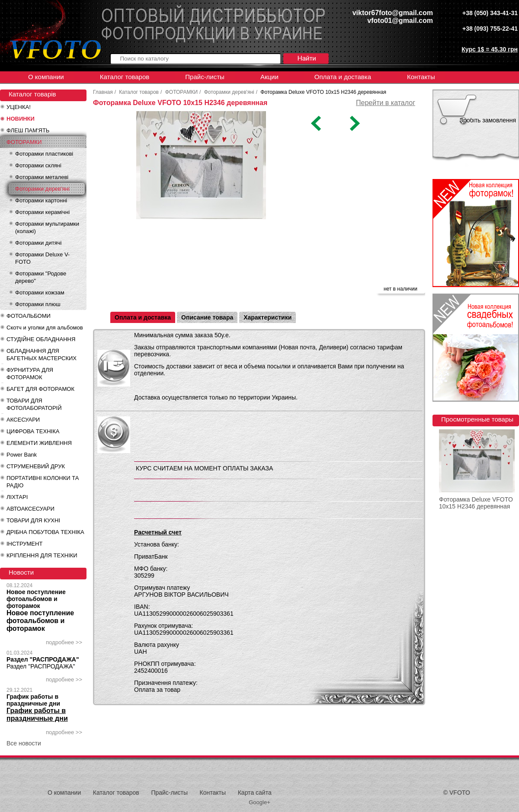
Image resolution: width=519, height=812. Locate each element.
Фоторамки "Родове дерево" (41, 277)
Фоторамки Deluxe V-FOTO (42, 258)
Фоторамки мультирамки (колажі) (47, 227)
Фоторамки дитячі (38, 243)
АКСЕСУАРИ (23, 420)
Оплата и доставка (343, 77)
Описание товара (207, 317)
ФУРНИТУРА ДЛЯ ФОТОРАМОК (30, 374)
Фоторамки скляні (38, 165)
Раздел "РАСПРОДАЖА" (43, 659)
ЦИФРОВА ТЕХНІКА (33, 431)
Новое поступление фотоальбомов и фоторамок (36, 599)
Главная (103, 92)
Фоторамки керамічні (42, 212)
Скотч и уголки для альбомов (45, 328)
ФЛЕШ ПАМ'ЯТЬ (28, 130)
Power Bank (22, 455)
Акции (269, 77)
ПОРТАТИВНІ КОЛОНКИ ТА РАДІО (43, 482)
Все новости (24, 743)
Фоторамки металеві (42, 177)
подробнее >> (64, 642)
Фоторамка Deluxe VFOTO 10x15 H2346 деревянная (476, 503)
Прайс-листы (205, 77)
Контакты (421, 77)
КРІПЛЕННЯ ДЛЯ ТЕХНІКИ (42, 555)
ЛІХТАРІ (17, 497)
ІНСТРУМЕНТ (24, 544)
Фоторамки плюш (38, 304)
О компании (46, 77)
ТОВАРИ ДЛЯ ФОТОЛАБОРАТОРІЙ (34, 404)
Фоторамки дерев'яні (42, 189)
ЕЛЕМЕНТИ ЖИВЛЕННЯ (39, 443)
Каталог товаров (125, 77)
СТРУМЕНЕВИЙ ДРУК (36, 466)
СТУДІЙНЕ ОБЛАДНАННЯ (41, 339)
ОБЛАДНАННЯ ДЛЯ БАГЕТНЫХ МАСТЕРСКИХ (42, 355)
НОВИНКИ (21, 119)
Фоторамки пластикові (44, 154)
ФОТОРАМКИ (24, 142)
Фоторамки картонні (41, 200)
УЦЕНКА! (19, 107)
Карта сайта (255, 793)
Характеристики (268, 317)
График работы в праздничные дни (33, 700)
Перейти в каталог (386, 103)
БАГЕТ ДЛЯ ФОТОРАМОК (40, 389)
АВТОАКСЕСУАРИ (30, 509)
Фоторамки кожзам (40, 293)
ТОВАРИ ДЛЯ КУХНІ (33, 520)
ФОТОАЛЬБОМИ (29, 316)
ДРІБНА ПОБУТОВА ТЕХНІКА (45, 532)
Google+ (259, 802)
